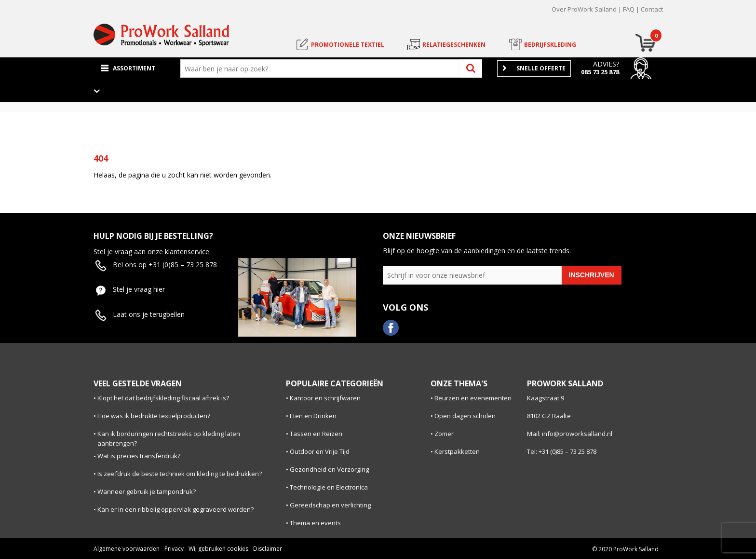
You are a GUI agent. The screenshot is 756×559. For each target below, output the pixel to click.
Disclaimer (268, 549)
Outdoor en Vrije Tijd (320, 451)
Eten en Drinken (313, 416)
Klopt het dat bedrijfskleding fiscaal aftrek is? (163, 398)
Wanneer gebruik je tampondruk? (147, 491)
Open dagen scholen (465, 416)
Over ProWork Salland (584, 9)
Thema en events (315, 523)
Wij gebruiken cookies (218, 549)
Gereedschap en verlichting (330, 505)
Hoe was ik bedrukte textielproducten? (154, 416)
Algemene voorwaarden (127, 549)
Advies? (606, 64)
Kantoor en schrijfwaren (325, 398)
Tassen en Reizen (316, 434)
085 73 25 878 (600, 72)
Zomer (444, 434)
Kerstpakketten (457, 451)
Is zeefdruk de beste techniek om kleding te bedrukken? (180, 474)
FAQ (629, 9)
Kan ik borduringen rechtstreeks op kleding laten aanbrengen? (169, 439)
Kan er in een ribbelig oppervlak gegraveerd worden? (175, 509)
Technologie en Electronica (329, 487)
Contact (652, 9)
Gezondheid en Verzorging (329, 469)
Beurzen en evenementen (473, 398)
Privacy (174, 549)
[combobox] (322, 68)
